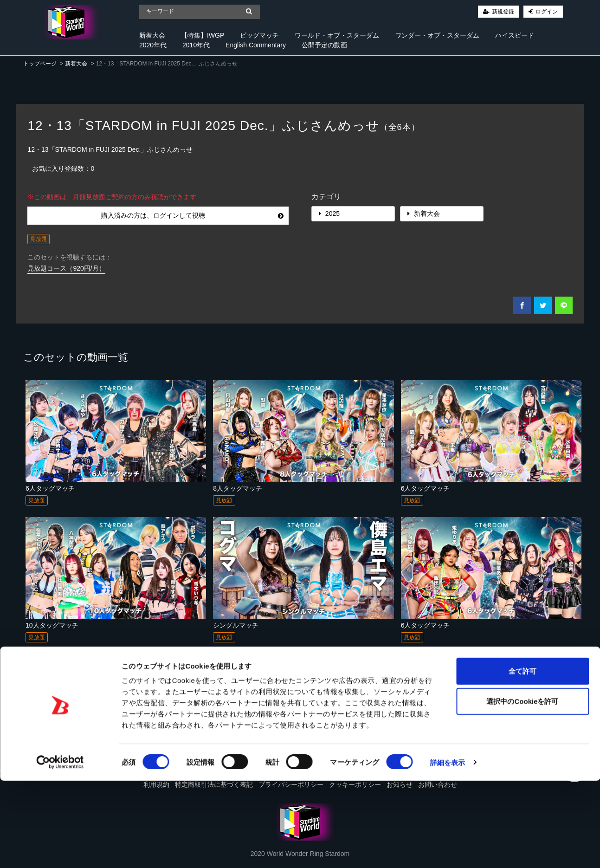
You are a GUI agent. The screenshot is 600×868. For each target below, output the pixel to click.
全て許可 (523, 758)
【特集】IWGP (203, 35)
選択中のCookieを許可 (522, 789)
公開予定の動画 (324, 45)
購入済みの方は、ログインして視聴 (192, 215)
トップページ (40, 64)
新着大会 (152, 35)
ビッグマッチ (259, 35)
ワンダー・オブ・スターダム (437, 35)
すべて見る (558, 710)
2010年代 (196, 45)
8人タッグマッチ (238, 488)
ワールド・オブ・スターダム (337, 35)
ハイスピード (515, 35)
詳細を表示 (448, 850)
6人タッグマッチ (50, 488)
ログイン (547, 12)
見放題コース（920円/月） (66, 268)
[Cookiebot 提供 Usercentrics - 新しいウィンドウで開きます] (60, 850)
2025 (329, 214)
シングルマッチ (236, 625)
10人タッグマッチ (52, 625)
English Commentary (256, 45)
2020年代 (153, 45)
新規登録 (503, 12)
